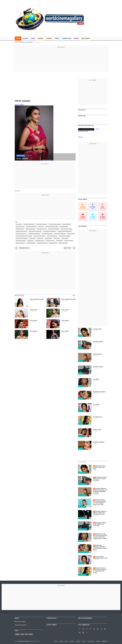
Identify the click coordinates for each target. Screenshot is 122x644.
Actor (22, 634)
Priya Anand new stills (47, 234)
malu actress (30, 241)
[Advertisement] (61, 59)
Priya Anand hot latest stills (35, 231)
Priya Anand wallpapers (60, 234)
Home (18, 38)
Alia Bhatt (81, 541)
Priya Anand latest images (52, 227)
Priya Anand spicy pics (21, 234)
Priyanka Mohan (82, 484)
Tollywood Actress (31, 243)
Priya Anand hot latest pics (50, 231)
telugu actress (49, 238)
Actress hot (41, 227)
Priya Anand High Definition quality (24, 236)
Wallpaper (105, 641)
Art (26, 634)
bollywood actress (20, 243)
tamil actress (40, 238)
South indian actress (21, 241)
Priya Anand (19, 224)
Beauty (31, 634)
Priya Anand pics (20, 229)
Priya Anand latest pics (41, 224)
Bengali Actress (53, 243)
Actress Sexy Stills (63, 243)
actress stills (32, 238)
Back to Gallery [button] (21, 156)
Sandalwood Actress (42, 243)
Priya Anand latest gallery (55, 224)
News (33, 38)
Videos (57, 38)
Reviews (40, 38)
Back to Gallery (19, 105)
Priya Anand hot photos (21, 231)
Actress (81, 336)
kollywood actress (69, 241)
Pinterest (80, 137)
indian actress (65, 238)
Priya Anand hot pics (42, 229)
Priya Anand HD (71, 234)
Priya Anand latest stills (29, 224)
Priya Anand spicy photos (34, 234)
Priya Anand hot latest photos (65, 231)
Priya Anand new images (22, 238)
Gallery (26, 38)
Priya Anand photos (30, 229)
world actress (59, 241)
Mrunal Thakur (82, 495)
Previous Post (22, 248)
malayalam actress (40, 241)
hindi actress (57, 238)
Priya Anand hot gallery (54, 229)
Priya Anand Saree (20, 227)
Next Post (70, 248)
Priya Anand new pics (52, 236)
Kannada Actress (50, 241)
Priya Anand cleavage (31, 227)
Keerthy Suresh (82, 575)
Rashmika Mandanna (84, 552)
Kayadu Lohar (82, 473)
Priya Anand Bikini (67, 224)
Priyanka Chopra (83, 529)
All (74, 296)
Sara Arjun (81, 563)
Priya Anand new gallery (65, 236)
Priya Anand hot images (66, 229)
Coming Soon (67, 38)
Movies (76, 38)
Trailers (49, 38)
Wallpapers (86, 38)
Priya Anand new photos (40, 236)
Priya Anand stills (64, 227)
